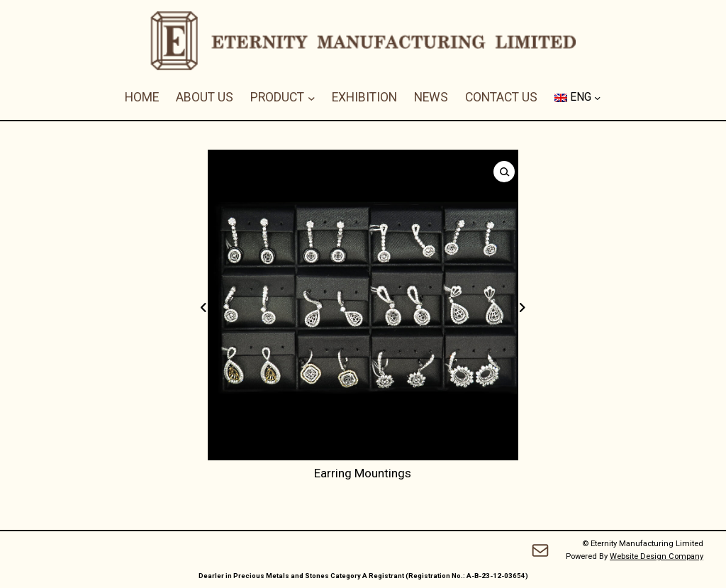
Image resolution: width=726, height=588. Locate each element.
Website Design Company (657, 556)
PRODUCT (277, 97)
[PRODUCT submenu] (312, 98)
